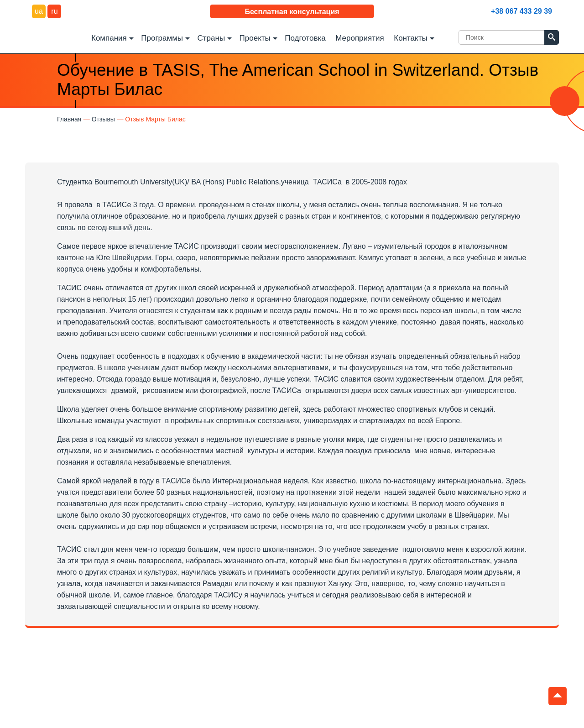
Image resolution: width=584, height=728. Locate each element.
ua (39, 11)
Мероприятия (360, 38)
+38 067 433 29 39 (521, 11)
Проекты (255, 38)
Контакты (410, 38)
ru (54, 11)
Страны (211, 38)
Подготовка (305, 38)
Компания (109, 38)
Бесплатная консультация (292, 12)
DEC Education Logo (55, 37)
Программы (162, 38)
